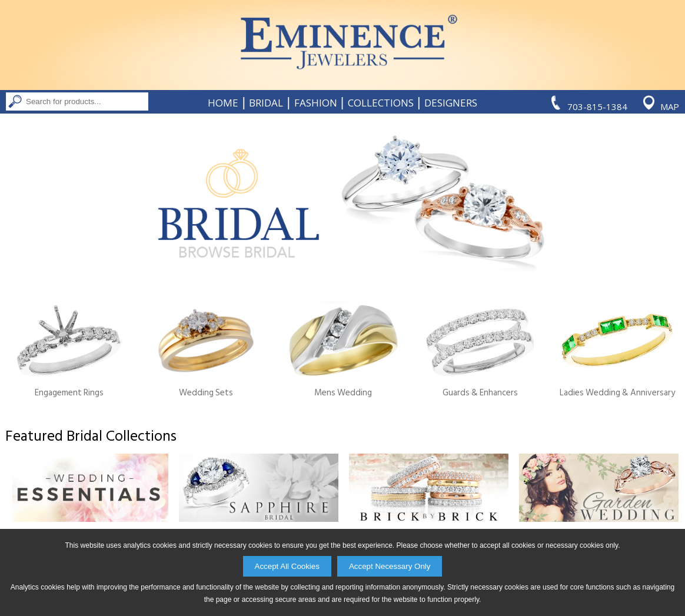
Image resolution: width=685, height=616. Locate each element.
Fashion (316, 103)
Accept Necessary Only (390, 566)
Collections (381, 103)
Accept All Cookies (287, 566)
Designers (451, 103)
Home (223, 103)
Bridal (266, 103)
